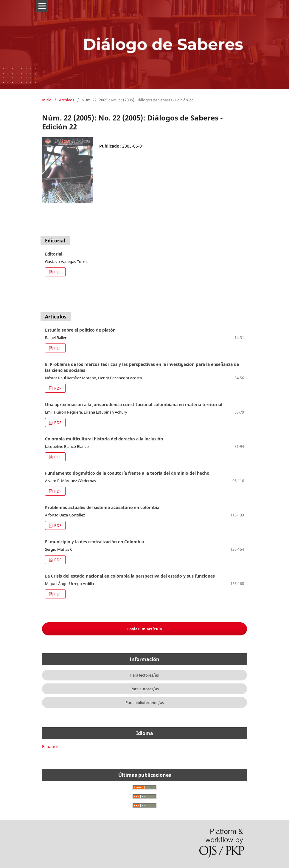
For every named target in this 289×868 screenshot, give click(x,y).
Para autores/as (145, 689)
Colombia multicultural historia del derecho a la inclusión (104, 439)
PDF (57, 272)
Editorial (54, 254)
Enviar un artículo (145, 629)
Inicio (47, 100)
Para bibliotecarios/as (145, 703)
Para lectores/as (144, 675)
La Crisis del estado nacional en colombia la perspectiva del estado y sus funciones (130, 576)
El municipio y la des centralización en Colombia (94, 542)
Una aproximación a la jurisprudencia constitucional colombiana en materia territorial (134, 404)
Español (50, 746)
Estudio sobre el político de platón (80, 330)
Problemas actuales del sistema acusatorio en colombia (102, 507)
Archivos (67, 100)
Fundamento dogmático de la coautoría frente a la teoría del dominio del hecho (127, 473)
